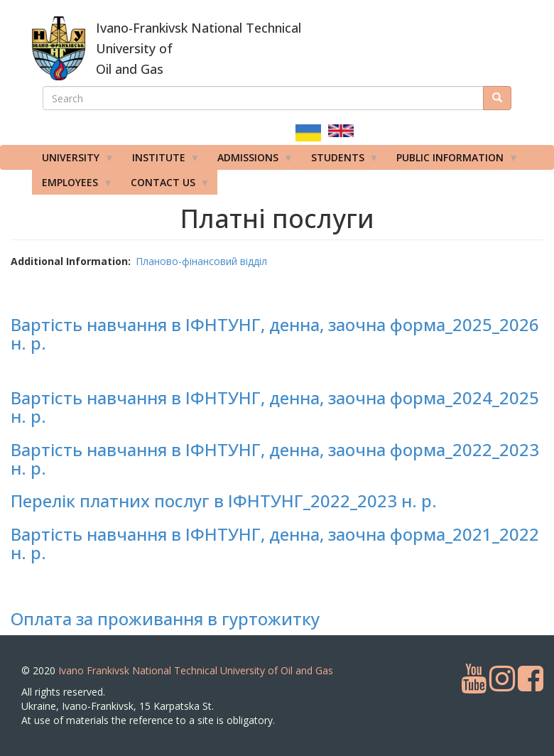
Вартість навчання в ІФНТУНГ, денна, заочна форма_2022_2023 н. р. (275, 459)
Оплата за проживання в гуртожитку (165, 619)
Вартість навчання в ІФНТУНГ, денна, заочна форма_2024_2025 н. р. (275, 407)
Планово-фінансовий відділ (201, 261)
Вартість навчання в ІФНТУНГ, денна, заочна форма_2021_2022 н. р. (275, 543)
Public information (452, 161)
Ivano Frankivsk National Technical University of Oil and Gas (196, 670)
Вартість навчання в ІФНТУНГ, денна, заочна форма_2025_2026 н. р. (275, 334)
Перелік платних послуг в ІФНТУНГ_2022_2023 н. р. (224, 501)
